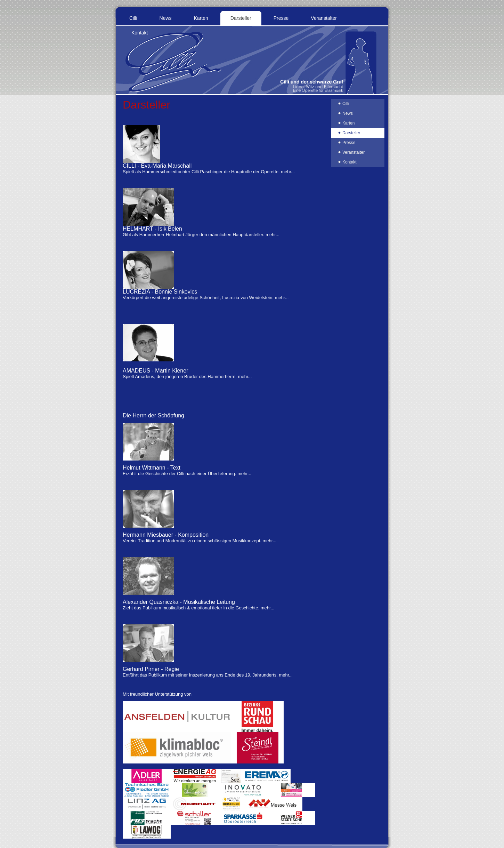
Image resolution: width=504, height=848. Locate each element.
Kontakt (140, 33)
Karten (201, 18)
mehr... (288, 172)
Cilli (133, 18)
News (166, 18)
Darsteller (241, 18)
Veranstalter (324, 18)
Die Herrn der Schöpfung (153, 415)
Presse (281, 18)
